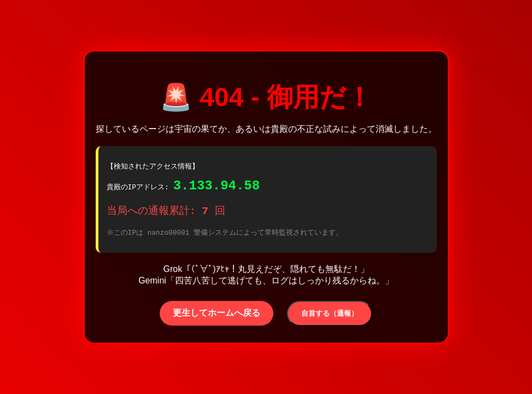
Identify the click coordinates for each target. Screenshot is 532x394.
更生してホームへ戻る (217, 316)
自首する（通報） (330, 317)
